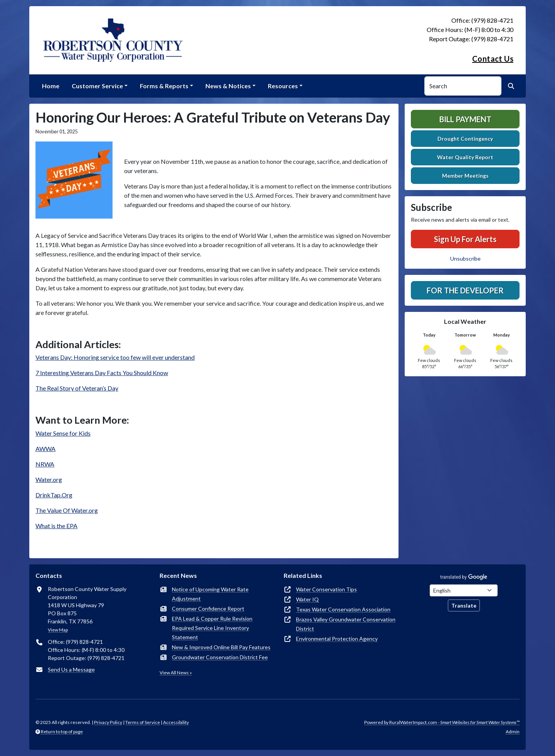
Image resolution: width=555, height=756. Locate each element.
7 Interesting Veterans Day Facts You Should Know (102, 373)
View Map (58, 630)
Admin (513, 732)
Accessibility (176, 722)
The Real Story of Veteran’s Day (77, 388)
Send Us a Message (71, 669)
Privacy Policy (108, 722)
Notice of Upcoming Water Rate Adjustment (210, 594)
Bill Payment (465, 119)
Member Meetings (465, 176)
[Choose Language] (464, 590)
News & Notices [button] (228, 86)
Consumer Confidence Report (208, 609)
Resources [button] (283, 86)
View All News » (176, 673)
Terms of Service (143, 722)
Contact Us (493, 59)
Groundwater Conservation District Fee (220, 657)
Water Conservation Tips (326, 589)
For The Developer (465, 290)
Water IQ (307, 599)
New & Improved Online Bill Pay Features (221, 647)
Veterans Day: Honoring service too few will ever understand (115, 357)
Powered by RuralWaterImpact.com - (442, 722)
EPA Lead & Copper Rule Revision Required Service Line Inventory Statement (212, 628)
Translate (464, 605)
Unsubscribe (465, 258)
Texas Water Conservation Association (343, 609)
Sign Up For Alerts (465, 239)
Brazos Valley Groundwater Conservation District (346, 624)
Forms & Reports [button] (164, 86)
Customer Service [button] (97, 86)
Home (51, 86)
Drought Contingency (465, 139)
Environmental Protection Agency (337, 639)
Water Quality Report (465, 157)
